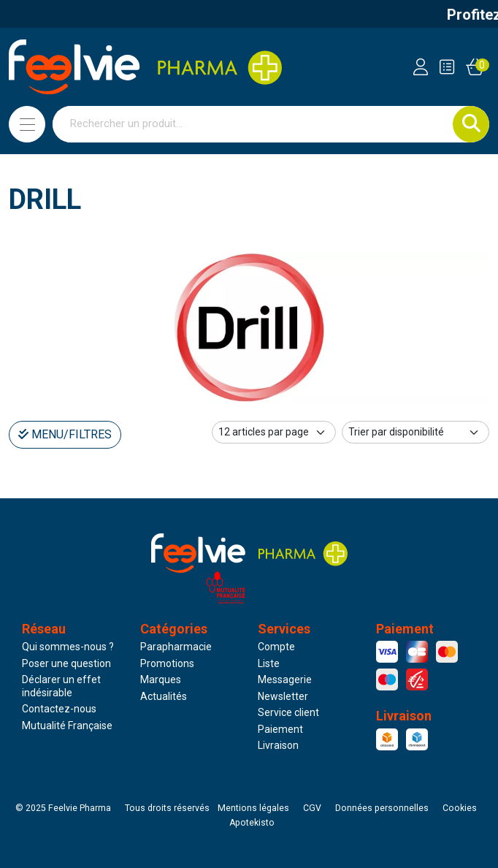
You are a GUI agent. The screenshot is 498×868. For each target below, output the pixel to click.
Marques (161, 679)
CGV (312, 808)
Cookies (460, 808)
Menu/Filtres (65, 434)
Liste (269, 663)
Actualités (164, 696)
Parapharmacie (176, 647)
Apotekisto (252, 823)
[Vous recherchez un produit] (253, 124)
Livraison (278, 745)
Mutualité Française (67, 726)
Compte (276, 647)
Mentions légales (253, 808)
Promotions (167, 663)
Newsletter (283, 696)
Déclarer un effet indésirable (61, 686)
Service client (288, 712)
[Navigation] (27, 124)
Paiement (280, 729)
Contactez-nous (59, 709)
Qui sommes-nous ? (68, 647)
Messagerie (285, 679)
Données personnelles (382, 808)
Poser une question (66, 663)
